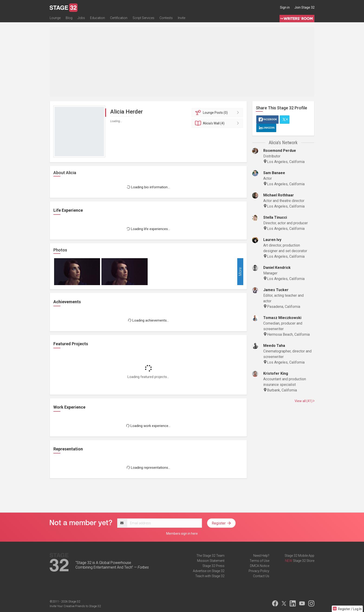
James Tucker (276, 290)
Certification (119, 18)
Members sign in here (182, 534)
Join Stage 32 (304, 7)
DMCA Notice (260, 566)
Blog (69, 18)
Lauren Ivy (272, 240)
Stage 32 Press (213, 566)
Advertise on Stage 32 (209, 571)
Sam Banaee (274, 173)
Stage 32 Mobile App (299, 556)
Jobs (81, 18)
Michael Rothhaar (279, 195)
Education (97, 18)
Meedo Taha (274, 346)
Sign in (285, 7)
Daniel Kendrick (277, 268)
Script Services (143, 18)
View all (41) (304, 401)
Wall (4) (218, 123)
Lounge (55, 18)
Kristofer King (276, 373)
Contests (166, 18)
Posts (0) (218, 113)
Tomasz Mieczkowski (282, 318)
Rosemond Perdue (280, 151)
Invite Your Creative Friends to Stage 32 (75, 606)
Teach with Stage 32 (210, 576)
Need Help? (261, 556)
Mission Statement (211, 561)
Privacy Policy (259, 571)
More (240, 272)
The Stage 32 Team (210, 556)
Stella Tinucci (275, 217)
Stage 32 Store (304, 561)
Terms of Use (259, 561)
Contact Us (261, 576)
